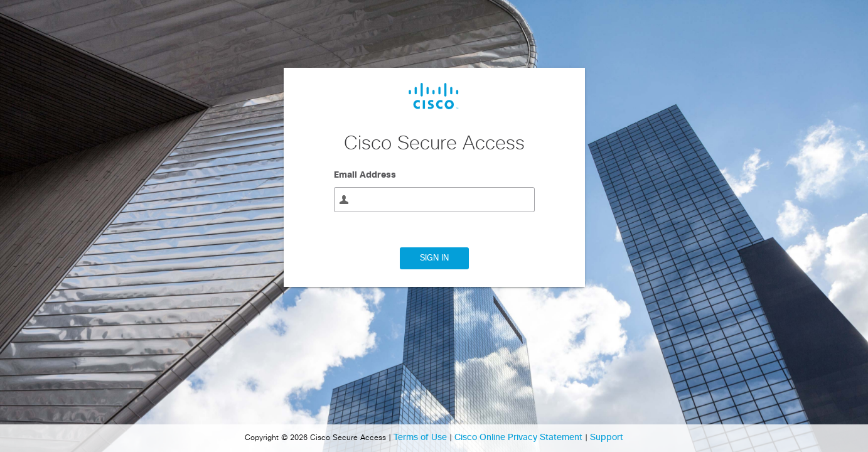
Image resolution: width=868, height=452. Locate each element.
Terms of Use (421, 438)
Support (607, 438)
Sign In (434, 258)
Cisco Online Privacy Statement (520, 438)
